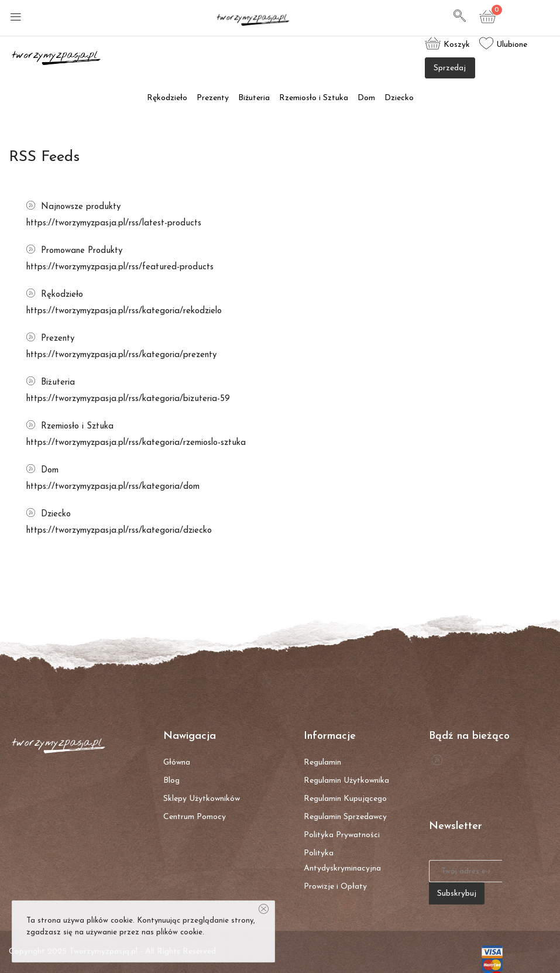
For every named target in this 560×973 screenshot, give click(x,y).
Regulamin (322, 763)
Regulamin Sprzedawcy (345, 817)
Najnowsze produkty (73, 207)
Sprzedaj (450, 68)
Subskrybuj (457, 894)
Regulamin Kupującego (345, 799)
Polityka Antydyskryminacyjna (342, 861)
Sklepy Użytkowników (202, 799)
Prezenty (213, 98)
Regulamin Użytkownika (346, 781)
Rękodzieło (167, 98)
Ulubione (503, 44)
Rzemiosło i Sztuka (314, 98)
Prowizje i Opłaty (335, 887)
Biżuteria (254, 98)
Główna (177, 763)
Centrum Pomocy (195, 817)
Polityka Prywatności (342, 835)
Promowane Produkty (74, 251)
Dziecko (399, 98)
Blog (171, 781)
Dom (366, 98)
